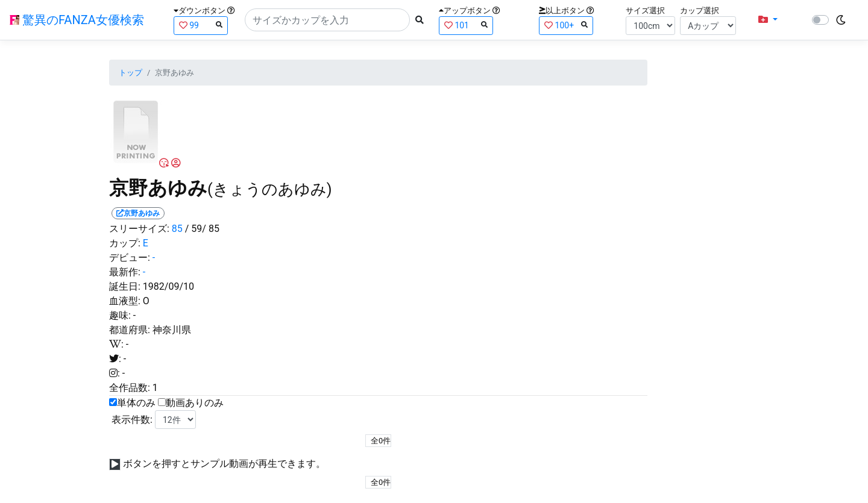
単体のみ (136, 403)
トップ (131, 73)
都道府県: (130, 330)
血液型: (125, 301)
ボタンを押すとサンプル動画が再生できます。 (224, 464)
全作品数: (130, 388)
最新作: (125, 272)
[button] (768, 20)
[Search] (327, 20)
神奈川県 (172, 330)
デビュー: (130, 258)
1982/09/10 (168, 286)
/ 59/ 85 (202, 229)
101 (466, 25)
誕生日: (125, 286)
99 (201, 25)
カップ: (125, 243)
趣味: (120, 315)
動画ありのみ (195, 403)
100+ (566, 25)
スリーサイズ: (139, 229)
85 (177, 229)
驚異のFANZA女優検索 (77, 20)
